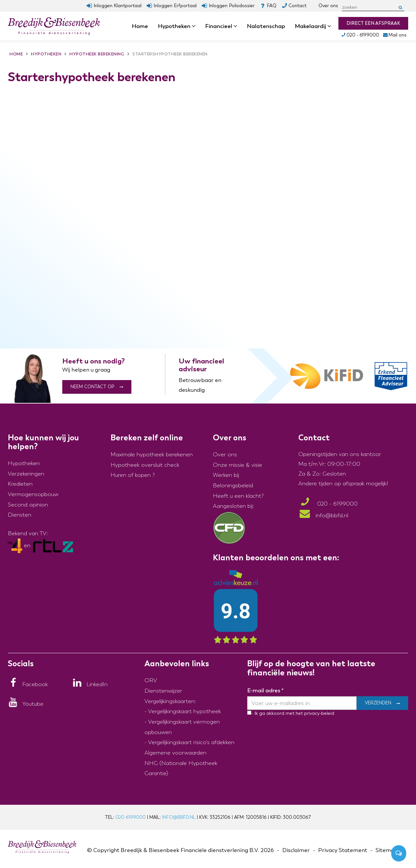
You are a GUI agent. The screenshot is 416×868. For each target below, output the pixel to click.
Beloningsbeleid (233, 485)
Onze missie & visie (238, 465)
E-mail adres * (265, 690)
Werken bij (226, 475)
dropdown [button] (196, 26)
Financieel (221, 26)
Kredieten (20, 484)
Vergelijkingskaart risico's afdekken (191, 742)
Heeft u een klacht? (238, 496)
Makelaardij (313, 26)
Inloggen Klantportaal (118, 6)
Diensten (20, 515)
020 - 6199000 (360, 35)
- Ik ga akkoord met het (277, 713)
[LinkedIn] (90, 684)
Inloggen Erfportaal (175, 6)
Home (140, 26)
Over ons (328, 6)
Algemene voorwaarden (175, 753)
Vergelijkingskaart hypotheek (185, 711)
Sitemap (387, 850)
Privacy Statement (343, 850)
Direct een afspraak (373, 23)
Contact (297, 6)
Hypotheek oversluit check (145, 465)
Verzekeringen (26, 474)
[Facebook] (28, 684)
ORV (151, 680)
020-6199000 (131, 817)
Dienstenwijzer (163, 691)
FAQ (272, 6)
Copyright (106, 850)
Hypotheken (177, 26)
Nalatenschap (266, 26)
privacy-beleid (319, 713)
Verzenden (378, 703)
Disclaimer (296, 850)
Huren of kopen (131, 475)
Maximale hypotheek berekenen (152, 455)
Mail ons (395, 35)
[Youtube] (26, 704)
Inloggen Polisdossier (232, 6)
